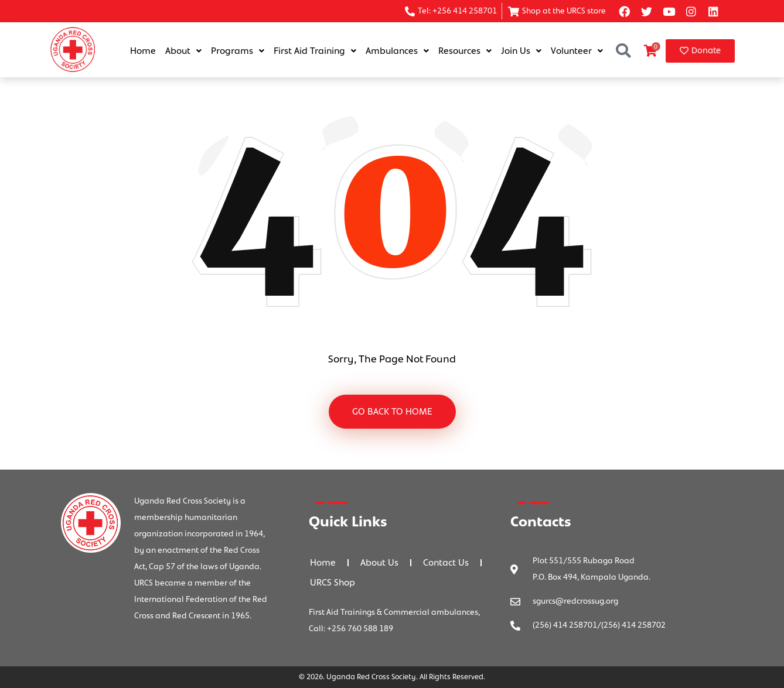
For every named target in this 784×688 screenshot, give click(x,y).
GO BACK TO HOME (392, 412)
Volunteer (577, 51)
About (183, 51)
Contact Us (446, 563)
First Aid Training (315, 51)
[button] (623, 51)
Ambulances (397, 51)
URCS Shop (333, 583)
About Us (379, 563)
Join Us (521, 51)
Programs (238, 51)
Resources (465, 51)
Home (143, 51)
